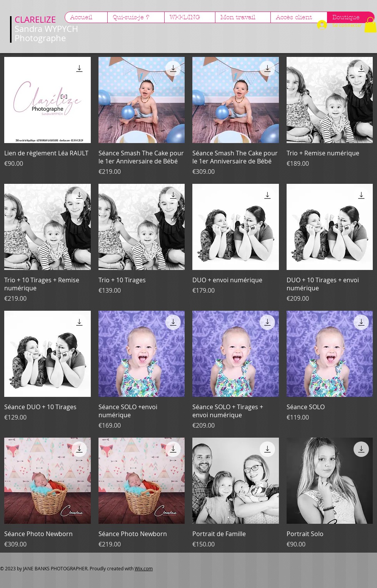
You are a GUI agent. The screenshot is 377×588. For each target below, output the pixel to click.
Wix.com (144, 568)
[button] (370, 25)
